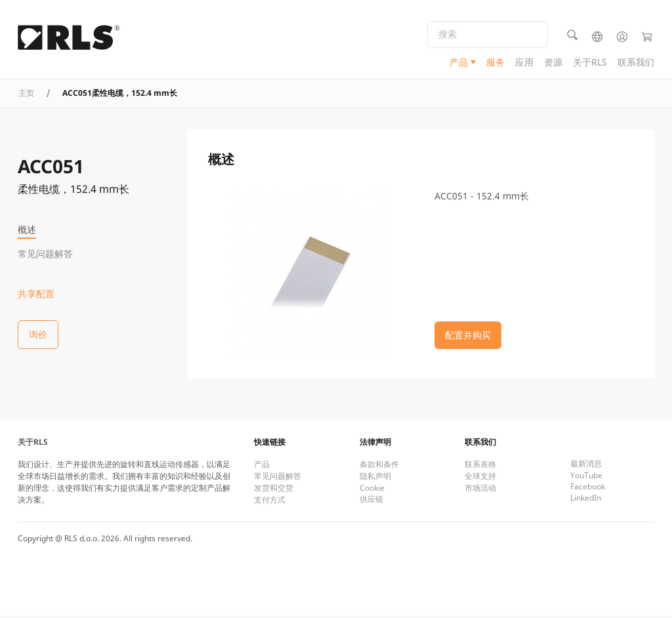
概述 (27, 229)
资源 (553, 63)
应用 (524, 63)
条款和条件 (379, 467)
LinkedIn (586, 500)
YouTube (586, 478)
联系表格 (480, 467)
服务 (495, 63)
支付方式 (270, 502)
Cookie (372, 490)
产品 (459, 63)
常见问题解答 (45, 254)
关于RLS (590, 63)
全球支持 (480, 479)
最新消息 (586, 466)
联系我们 (636, 63)
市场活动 (480, 490)
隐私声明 (375, 479)
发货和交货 (274, 490)
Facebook (588, 489)
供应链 (371, 502)
